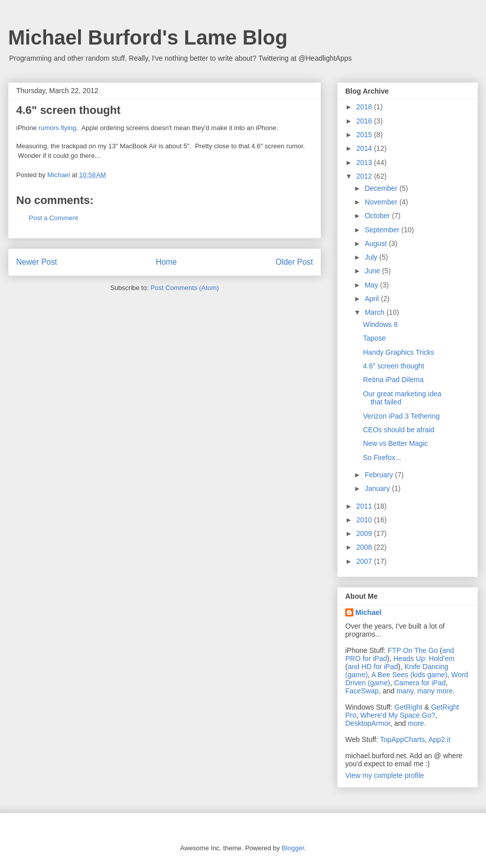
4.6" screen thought (394, 366)
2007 (365, 561)
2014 (365, 148)
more (416, 723)
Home (167, 262)
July (372, 257)
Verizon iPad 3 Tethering (401, 416)
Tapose (374, 338)
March (375, 312)
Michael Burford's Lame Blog (148, 37)
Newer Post (37, 262)
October (378, 216)
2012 (365, 176)
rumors (49, 128)
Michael (368, 612)
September (383, 230)
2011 (365, 506)
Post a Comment (53, 218)
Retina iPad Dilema (393, 380)
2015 (365, 135)
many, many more (424, 691)
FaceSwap (362, 691)
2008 (365, 547)
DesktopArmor (368, 723)
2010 (365, 520)
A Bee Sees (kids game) (409, 675)
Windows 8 (380, 324)
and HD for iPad (373, 667)
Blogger (293, 848)
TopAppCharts (403, 739)
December (382, 188)
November (382, 202)
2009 (365, 533)
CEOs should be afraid (399, 430)
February (380, 475)
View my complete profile (384, 775)
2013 (365, 162)
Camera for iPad (420, 683)
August (376, 243)
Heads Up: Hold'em (424, 658)
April (373, 299)
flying (68, 128)
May (372, 285)
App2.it (439, 739)
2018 (365, 107)
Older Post (294, 262)
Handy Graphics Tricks (399, 352)
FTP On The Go (413, 650)
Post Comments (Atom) (185, 288)
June (373, 271)
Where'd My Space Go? (398, 715)
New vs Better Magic (395, 443)
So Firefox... (382, 458)
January (378, 488)
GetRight (408, 707)
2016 (365, 121)
